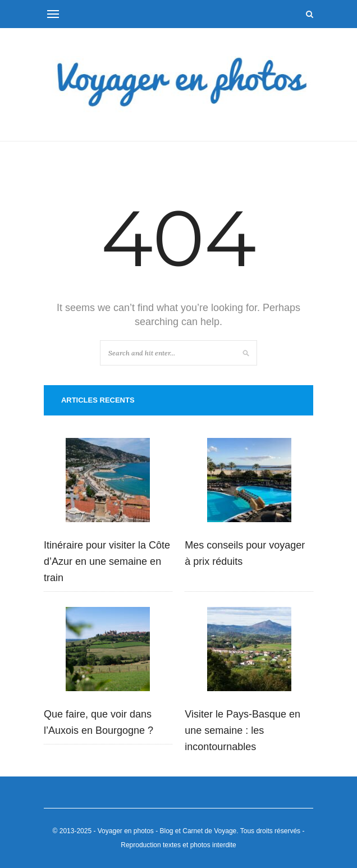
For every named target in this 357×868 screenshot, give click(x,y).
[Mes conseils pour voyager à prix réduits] (249, 483)
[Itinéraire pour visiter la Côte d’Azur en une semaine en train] (108, 483)
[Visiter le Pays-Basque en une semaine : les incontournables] (249, 652)
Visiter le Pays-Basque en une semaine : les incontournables (242, 730)
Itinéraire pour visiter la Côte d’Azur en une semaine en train (107, 561)
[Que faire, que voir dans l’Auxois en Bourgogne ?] (108, 652)
